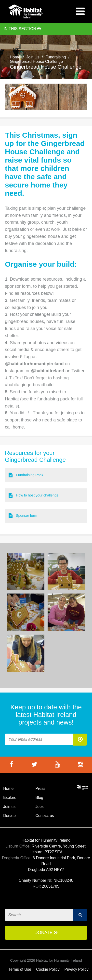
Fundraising (56, 57)
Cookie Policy (48, 969)
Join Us (33, 57)
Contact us (45, 816)
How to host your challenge (34, 495)
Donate (9, 816)
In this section (22, 29)
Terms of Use (20, 969)
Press (40, 788)
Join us (9, 807)
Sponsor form (23, 516)
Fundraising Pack (26, 475)
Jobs (39, 807)
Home (15, 57)
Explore (10, 798)
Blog (39, 798)
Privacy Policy (77, 969)
